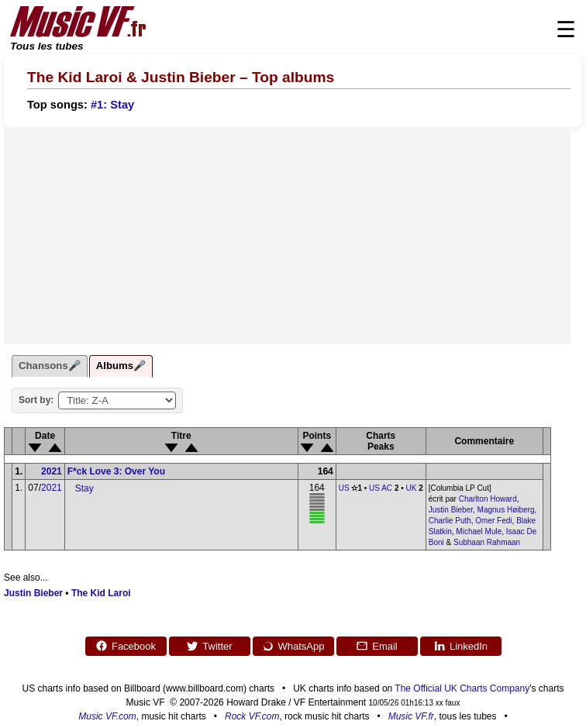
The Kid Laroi (101, 593)
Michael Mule (479, 531)
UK (412, 488)
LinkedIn (460, 646)
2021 (52, 471)
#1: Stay (112, 105)
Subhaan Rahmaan (487, 542)
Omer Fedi (493, 521)
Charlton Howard (488, 499)
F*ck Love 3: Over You (116, 471)
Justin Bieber (451, 510)
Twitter (209, 646)
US (344, 488)
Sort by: (36, 400)
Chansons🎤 (50, 366)
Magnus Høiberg (506, 510)
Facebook (126, 646)
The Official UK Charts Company (462, 688)
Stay (84, 488)
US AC (381, 488)
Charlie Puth (450, 521)
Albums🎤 (121, 366)
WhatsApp (293, 646)
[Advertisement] (287, 236)
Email (377, 646)
